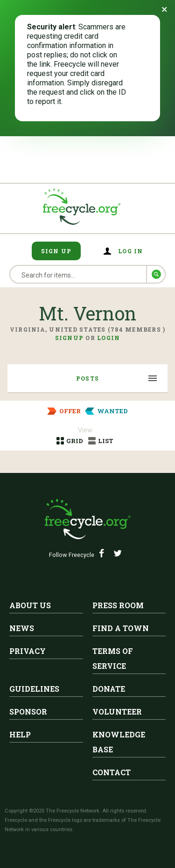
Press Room (118, 605)
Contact (112, 772)
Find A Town (121, 628)
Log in (131, 251)
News (22, 628)
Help (20, 734)
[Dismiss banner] (164, 9)
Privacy (28, 651)
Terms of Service (113, 658)
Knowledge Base (119, 742)
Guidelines (34, 689)
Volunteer (117, 712)
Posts (87, 378)
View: (86, 430)
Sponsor (28, 712)
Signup (70, 338)
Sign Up (56, 251)
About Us (30, 605)
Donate (109, 689)
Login (108, 338)
